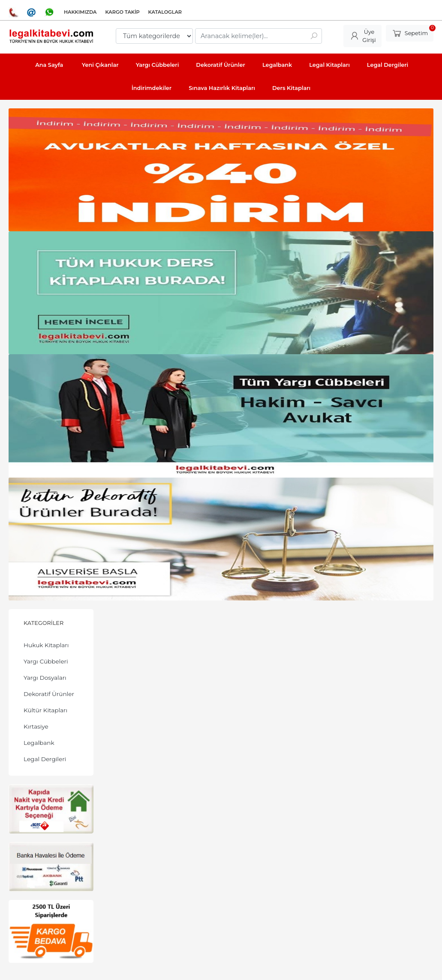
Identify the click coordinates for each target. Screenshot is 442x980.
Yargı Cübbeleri (46, 661)
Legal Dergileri (45, 759)
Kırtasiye (36, 726)
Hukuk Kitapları (46, 645)
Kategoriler (44, 623)
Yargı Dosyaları (45, 678)
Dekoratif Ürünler (49, 694)
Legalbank (39, 743)
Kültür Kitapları (45, 710)
